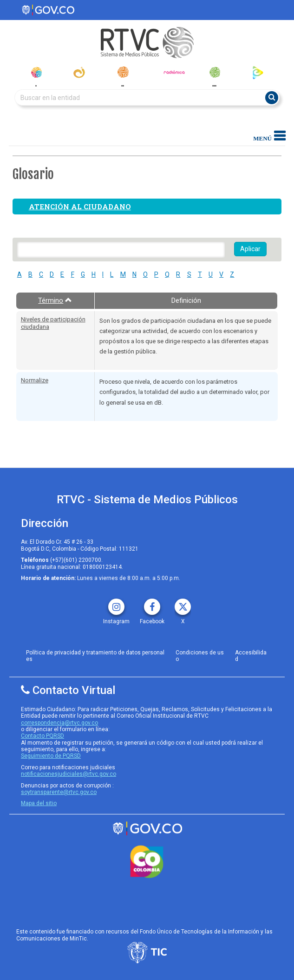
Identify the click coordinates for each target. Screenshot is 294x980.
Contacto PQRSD (42, 736)
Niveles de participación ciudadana (53, 323)
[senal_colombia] (36, 72)
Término (55, 300)
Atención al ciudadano (80, 207)
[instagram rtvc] (116, 603)
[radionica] (174, 72)
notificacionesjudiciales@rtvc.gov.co (69, 774)
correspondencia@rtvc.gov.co (59, 723)
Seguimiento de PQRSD (51, 756)
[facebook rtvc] (152, 603)
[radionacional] (123, 72)
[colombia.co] (147, 862)
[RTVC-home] (147, 43)
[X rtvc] (183, 603)
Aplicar (250, 249)
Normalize (35, 380)
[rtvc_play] (258, 72)
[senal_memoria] (214, 72)
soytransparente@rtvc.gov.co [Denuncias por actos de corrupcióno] (59, 792)
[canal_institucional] (79, 72)
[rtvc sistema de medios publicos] (147, 829)
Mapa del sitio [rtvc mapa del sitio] (39, 803)
